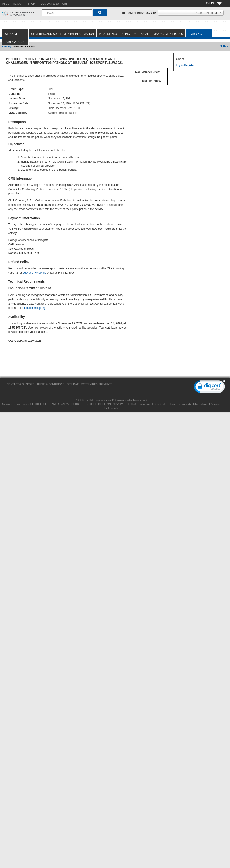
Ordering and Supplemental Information (63, 34)
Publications (14, 42)
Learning (195, 34)
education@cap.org (35, 273)
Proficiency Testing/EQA (118, 34)
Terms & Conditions (50, 384)
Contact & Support (20, 384)
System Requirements (97, 384)
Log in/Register (185, 65)
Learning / (7, 46)
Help (224, 46)
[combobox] (67, 13)
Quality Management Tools (162, 34)
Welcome (12, 34)
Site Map (73, 384)
